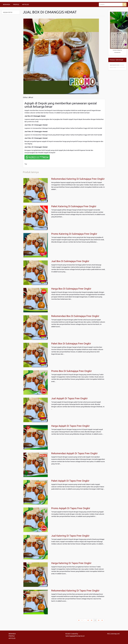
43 (92, 620)
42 (88, 620)
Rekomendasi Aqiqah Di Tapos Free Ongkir (74, 453)
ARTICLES (25, 4)
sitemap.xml (115, 634)
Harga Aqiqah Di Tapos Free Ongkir (70, 426)
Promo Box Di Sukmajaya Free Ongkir (71, 371)
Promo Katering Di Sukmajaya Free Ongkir (74, 234)
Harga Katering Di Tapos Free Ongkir (71, 563)
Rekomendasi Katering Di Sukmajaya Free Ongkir (78, 179)
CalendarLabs (117, 52)
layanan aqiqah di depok (115, 65)
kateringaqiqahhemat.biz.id (75, 636)
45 (99, 620)
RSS (109, 634)
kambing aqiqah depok (121, 68)
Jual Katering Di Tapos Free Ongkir (70, 536)
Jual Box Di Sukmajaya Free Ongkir (70, 261)
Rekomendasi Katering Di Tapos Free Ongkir (75, 591)
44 (96, 620)
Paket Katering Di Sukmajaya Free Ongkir (74, 206)
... (85, 620)
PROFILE (16, 4)
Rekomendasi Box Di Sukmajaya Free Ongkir (75, 316)
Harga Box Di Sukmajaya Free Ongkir (71, 289)
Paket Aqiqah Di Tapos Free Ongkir (70, 481)
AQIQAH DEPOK (8, 12)
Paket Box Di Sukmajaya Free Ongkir (71, 344)
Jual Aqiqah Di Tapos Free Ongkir (69, 398)
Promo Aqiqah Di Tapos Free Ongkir (71, 508)
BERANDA (7, 4)
